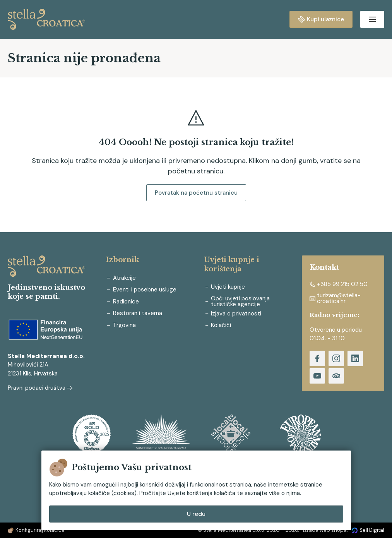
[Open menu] (372, 19)
